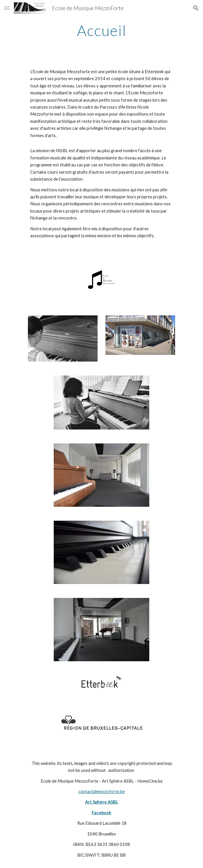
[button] (7, 8)
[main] (101, 30)
